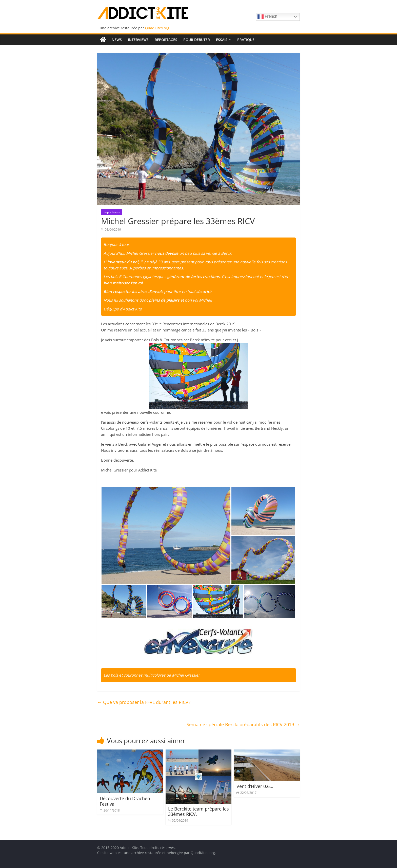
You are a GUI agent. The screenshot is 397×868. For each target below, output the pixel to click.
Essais (222, 40)
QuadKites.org (157, 28)
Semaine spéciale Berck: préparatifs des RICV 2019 (243, 724)
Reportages (166, 40)
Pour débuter (197, 40)
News (117, 40)
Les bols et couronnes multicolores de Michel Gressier (152, 675)
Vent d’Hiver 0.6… (255, 786)
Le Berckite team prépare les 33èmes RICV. (198, 812)
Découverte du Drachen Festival (125, 801)
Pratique (246, 40)
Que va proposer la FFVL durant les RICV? (144, 702)
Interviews (138, 40)
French (267, 17)
